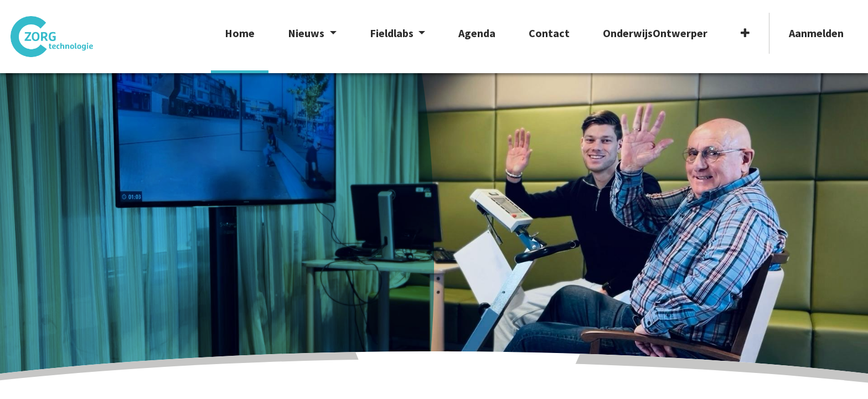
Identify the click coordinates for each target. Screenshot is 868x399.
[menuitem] (234, 43)
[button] (738, 43)
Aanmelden (810, 33)
